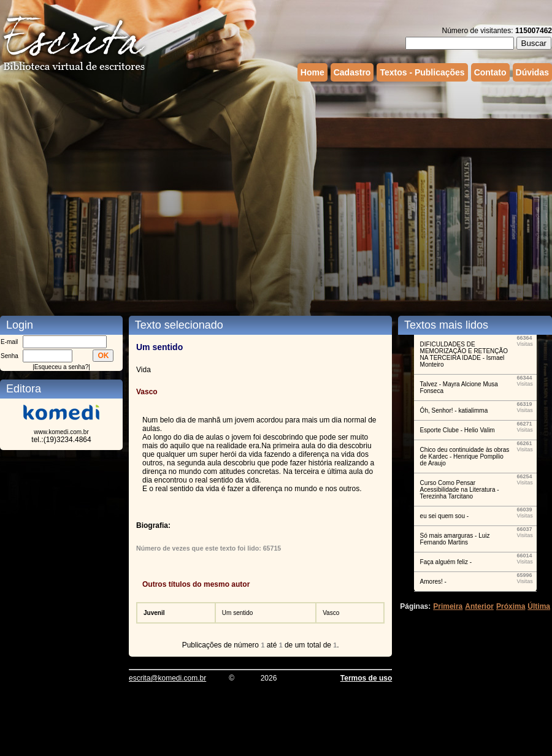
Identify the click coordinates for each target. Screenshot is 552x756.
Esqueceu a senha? (61, 367)
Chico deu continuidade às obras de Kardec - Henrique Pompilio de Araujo (465, 456)
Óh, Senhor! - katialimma (454, 410)
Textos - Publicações (422, 72)
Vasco (331, 613)
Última (539, 606)
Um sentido (238, 613)
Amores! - (433, 582)
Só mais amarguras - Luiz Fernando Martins (455, 539)
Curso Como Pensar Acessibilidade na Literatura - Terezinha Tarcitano (460, 490)
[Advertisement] (115, 189)
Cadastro (352, 72)
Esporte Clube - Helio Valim (458, 430)
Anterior (479, 606)
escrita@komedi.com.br (167, 678)
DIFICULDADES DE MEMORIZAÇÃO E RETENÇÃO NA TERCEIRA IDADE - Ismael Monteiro (464, 354)
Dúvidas (532, 72)
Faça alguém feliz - (446, 562)
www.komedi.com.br (61, 432)
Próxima (511, 606)
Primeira (448, 606)
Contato (490, 72)
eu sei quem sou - (445, 516)
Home (312, 72)
